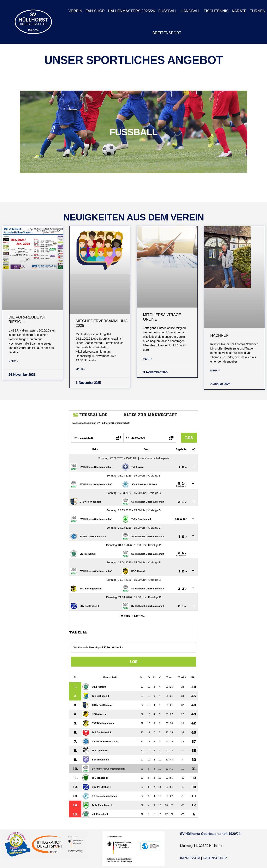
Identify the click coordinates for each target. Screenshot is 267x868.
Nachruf (219, 335)
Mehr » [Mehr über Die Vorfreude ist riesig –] (13, 361)
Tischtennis (216, 11)
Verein (75, 11)
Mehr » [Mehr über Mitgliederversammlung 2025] (80, 369)
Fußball (168, 11)
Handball (191, 11)
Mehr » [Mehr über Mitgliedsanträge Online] (148, 359)
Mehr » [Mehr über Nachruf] (215, 371)
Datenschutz (215, 858)
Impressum (190, 858)
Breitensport (167, 33)
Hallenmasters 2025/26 (132, 11)
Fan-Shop (95, 11)
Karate (239, 11)
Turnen (258, 11)
